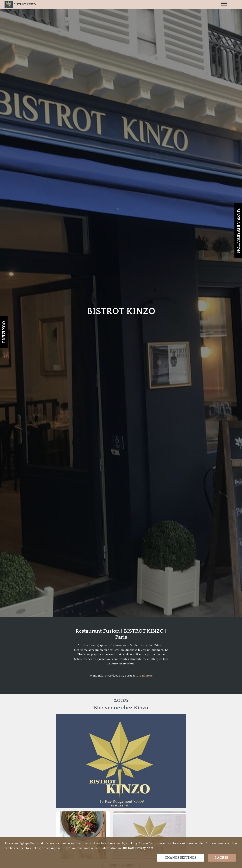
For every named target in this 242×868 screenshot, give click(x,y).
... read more (144, 676)
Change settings (181, 858)
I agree (222, 858)
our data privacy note (137, 848)
